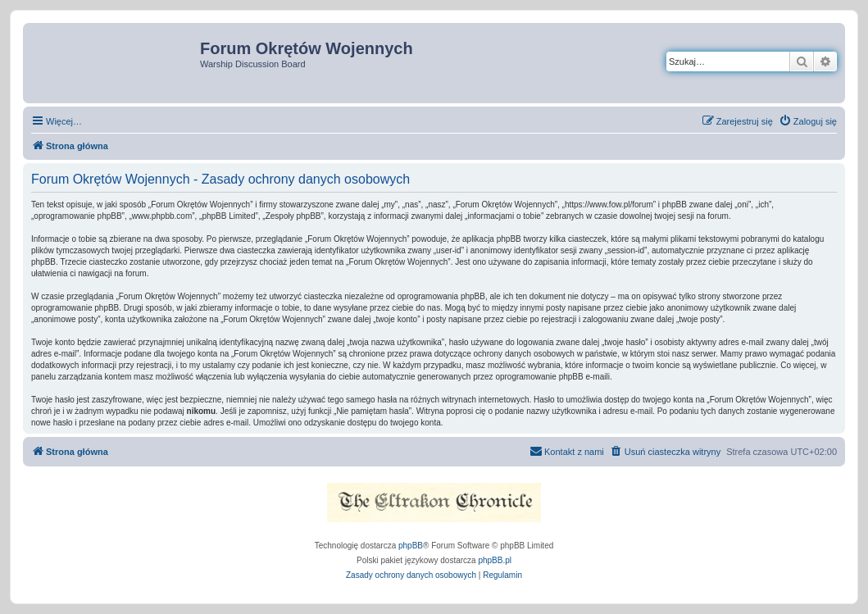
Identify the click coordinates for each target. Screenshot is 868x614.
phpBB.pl (495, 560)
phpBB (411, 546)
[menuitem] (808, 121)
